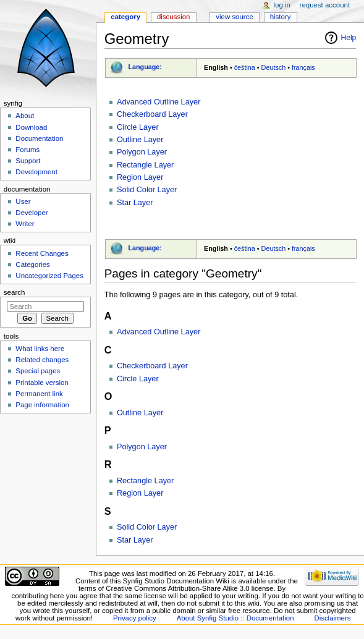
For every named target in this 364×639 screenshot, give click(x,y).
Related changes (42, 360)
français (303, 67)
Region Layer (140, 177)
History (281, 17)
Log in (282, 5)
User (23, 201)
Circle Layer (138, 127)
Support (28, 161)
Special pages (38, 371)
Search (15, 292)
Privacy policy (135, 618)
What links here (40, 349)
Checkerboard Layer (152, 114)
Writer (25, 224)
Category (125, 17)
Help (349, 38)
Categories (32, 264)
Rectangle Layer (145, 165)
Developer (32, 213)
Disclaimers (332, 618)
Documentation (39, 138)
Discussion (173, 17)
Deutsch (274, 67)
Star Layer (135, 203)
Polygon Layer (142, 152)
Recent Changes (42, 253)
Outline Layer (140, 140)
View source (234, 17)
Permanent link (39, 394)
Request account (325, 5)
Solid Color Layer (147, 190)
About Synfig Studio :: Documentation (235, 618)
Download (31, 127)
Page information (42, 405)
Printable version (42, 383)
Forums (28, 150)
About (25, 116)
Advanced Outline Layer (159, 102)
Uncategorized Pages (49, 276)
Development (36, 172)
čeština (245, 67)
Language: (145, 67)
